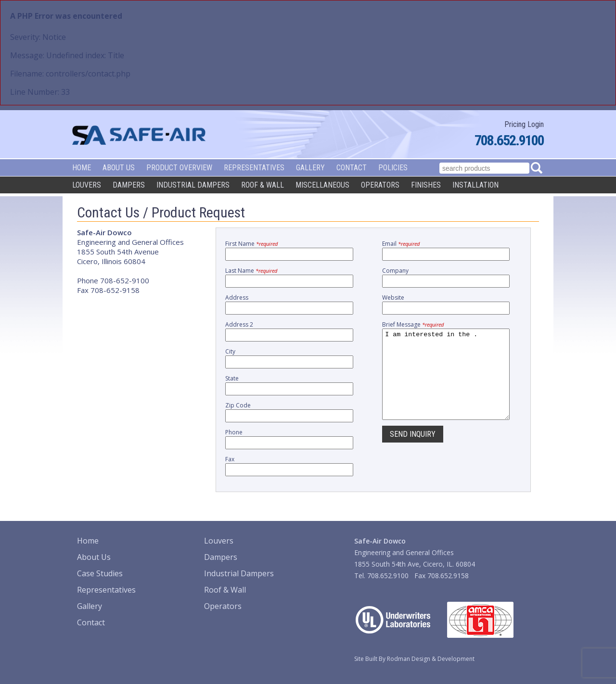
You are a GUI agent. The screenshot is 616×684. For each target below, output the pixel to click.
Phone (234, 432)
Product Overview (179, 168)
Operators (380, 185)
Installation (475, 185)
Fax (230, 459)
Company (395, 271)
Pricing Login (524, 124)
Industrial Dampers (193, 185)
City (230, 351)
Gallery (310, 168)
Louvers (87, 185)
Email (401, 244)
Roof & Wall (263, 185)
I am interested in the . (446, 383)
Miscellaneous (322, 185)
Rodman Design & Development (431, 659)
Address (237, 298)
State (232, 378)
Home (82, 168)
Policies (393, 168)
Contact (352, 168)
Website (393, 298)
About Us (119, 168)
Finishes (426, 185)
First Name (251, 244)
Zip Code (238, 405)
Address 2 (239, 324)
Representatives (254, 168)
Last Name (251, 271)
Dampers (129, 185)
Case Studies (100, 573)
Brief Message (413, 324)
